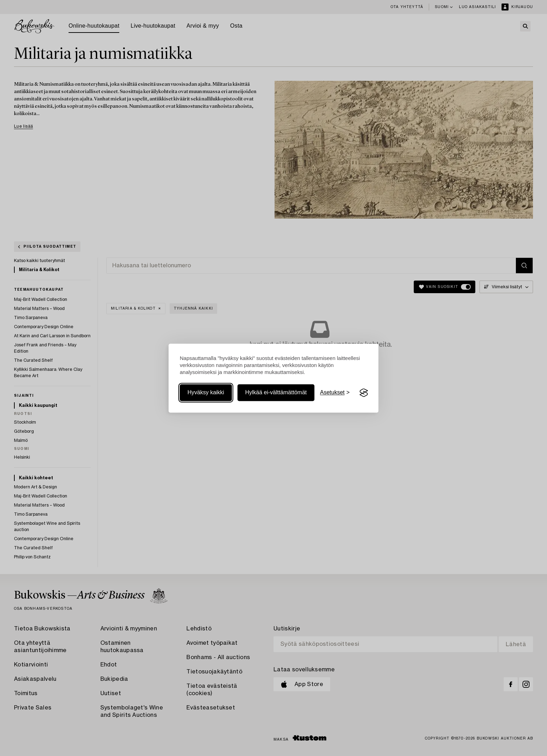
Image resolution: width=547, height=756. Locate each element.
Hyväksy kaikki (206, 393)
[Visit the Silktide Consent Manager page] (364, 393)
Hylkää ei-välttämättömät (276, 393)
